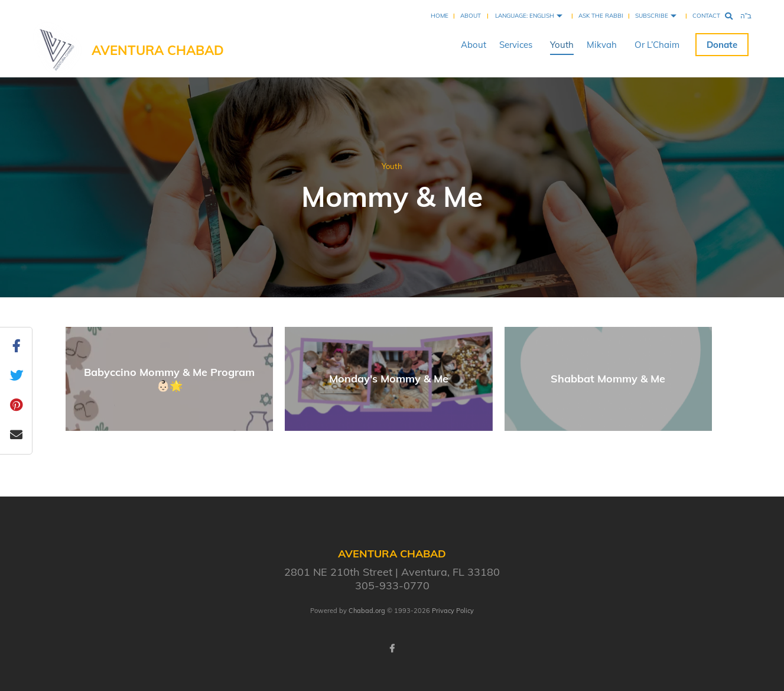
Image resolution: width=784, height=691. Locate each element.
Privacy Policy (453, 611)
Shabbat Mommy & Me (608, 379)
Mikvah (602, 45)
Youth (562, 45)
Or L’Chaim (657, 45)
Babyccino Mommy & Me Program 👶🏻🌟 (169, 379)
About (471, 16)
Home (440, 16)
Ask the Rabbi (601, 16)
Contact (706, 16)
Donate (722, 45)
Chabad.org (367, 611)
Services (516, 45)
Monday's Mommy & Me (389, 379)
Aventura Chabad (158, 50)
